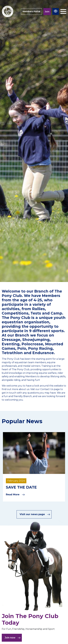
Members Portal (31, 11)
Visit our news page (35, 514)
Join (47, 12)
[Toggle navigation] (63, 12)
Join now (13, 638)
